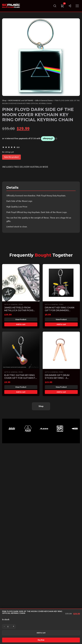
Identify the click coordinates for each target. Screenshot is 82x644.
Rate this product (11, 157)
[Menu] (77, 6)
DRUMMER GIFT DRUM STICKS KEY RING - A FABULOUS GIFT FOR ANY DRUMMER (59, 379)
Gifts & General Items (44, 100)
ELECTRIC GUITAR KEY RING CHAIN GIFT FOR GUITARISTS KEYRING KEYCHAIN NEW (20, 378)
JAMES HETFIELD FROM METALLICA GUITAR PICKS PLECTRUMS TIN (19, 310)
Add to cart (41, 633)
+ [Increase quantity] (13, 626)
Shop (4, 100)
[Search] (55, 6)
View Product (21, 319)
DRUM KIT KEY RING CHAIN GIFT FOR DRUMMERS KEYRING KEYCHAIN (60, 310)
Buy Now (41, 640)
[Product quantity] (9, 626)
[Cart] (62, 6)
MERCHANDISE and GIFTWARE (21, 100)
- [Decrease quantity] (4, 626)
